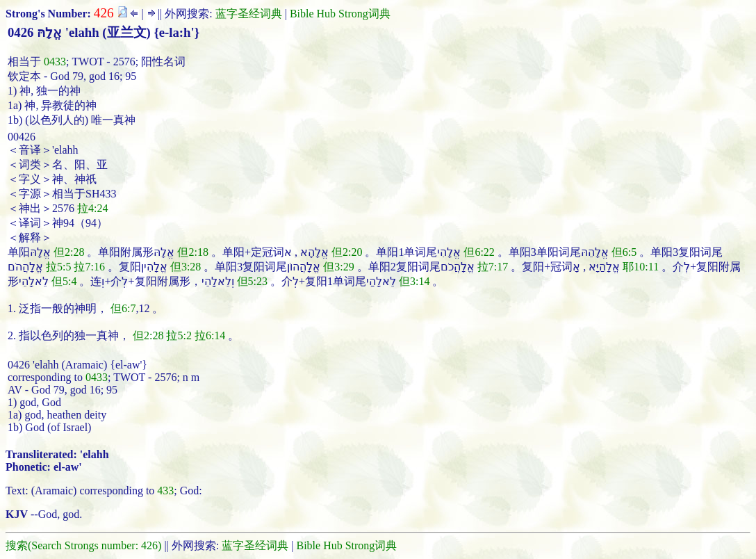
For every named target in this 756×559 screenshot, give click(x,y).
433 (165, 491)
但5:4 (64, 281)
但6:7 (123, 308)
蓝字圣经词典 (249, 14)
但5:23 (252, 281)
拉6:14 (210, 335)
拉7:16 (89, 267)
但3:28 (186, 267)
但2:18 (192, 252)
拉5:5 (58, 267)
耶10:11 (641, 267)
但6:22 (479, 252)
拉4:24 (92, 208)
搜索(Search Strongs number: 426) (83, 545)
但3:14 (414, 281)
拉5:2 (179, 335)
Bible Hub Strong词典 (340, 14)
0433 (55, 62)
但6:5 (624, 252)
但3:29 (338, 267)
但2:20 (347, 252)
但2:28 (69, 252)
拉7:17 (493, 267)
